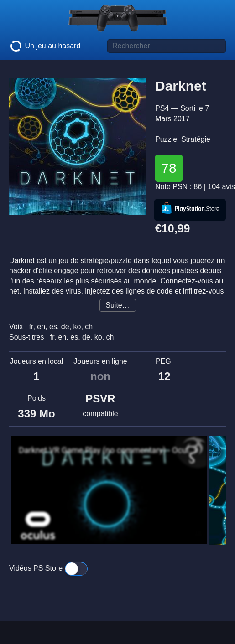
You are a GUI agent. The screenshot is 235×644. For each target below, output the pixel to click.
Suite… (117, 305)
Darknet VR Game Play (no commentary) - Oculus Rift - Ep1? (107, 450)
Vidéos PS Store (48, 568)
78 (169, 168)
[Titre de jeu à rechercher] (167, 46)
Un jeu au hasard (45, 46)
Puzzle (166, 139)
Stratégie (196, 139)
